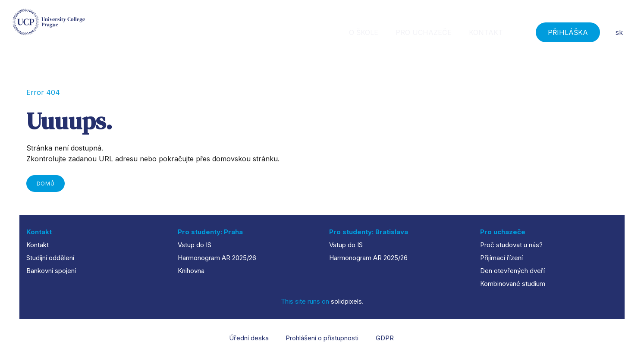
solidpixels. (347, 301)
